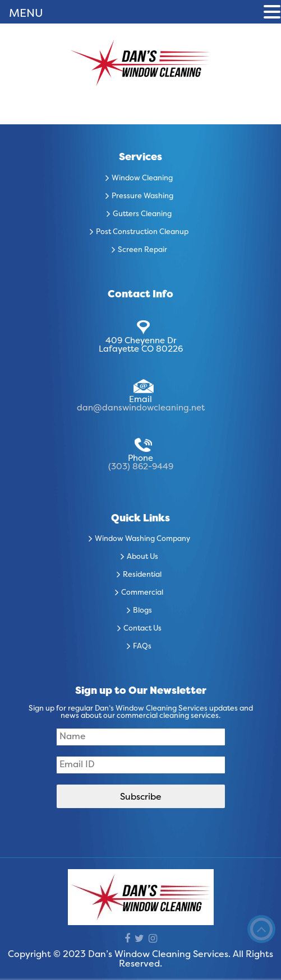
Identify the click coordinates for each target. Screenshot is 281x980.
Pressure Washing (142, 197)
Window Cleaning (142, 179)
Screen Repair (142, 250)
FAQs (142, 647)
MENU (26, 14)
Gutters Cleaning (142, 214)
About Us (142, 557)
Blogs (142, 611)
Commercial (142, 593)
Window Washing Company (142, 539)
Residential (142, 575)
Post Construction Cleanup (142, 232)
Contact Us (142, 629)
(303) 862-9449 (141, 467)
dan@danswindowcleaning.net (141, 408)
